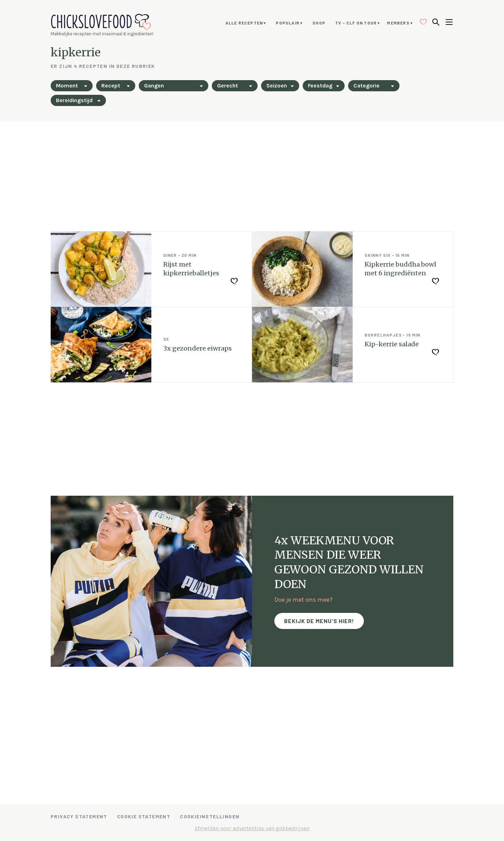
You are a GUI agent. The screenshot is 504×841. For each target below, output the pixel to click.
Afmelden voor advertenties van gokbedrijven (252, 828)
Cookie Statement (144, 816)
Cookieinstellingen (210, 816)
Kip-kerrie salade (392, 344)
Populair (288, 23)
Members (398, 23)
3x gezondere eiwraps (197, 348)
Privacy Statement (79, 816)
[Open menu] (449, 23)
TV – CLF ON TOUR (356, 23)
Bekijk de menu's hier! (319, 621)
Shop (319, 23)
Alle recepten (244, 23)
